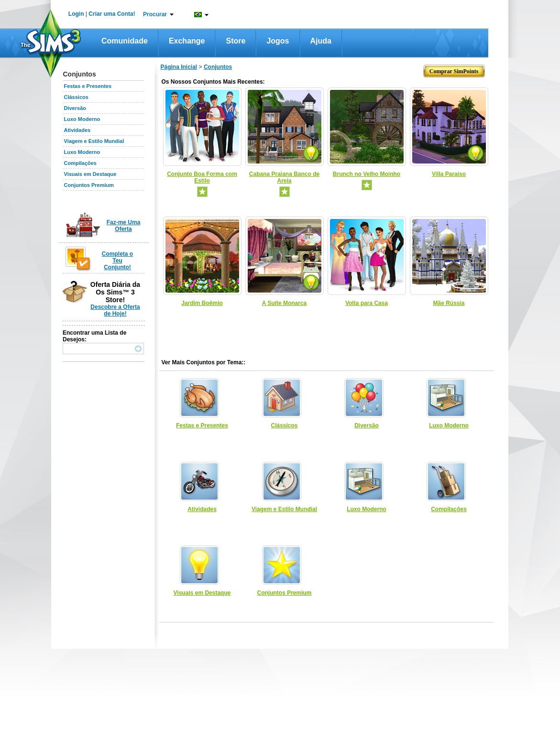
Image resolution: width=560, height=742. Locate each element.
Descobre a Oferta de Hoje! (115, 310)
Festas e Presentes (88, 86)
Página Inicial (179, 67)
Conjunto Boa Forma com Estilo (202, 177)
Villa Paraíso (449, 174)
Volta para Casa (367, 303)
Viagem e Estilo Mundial (94, 141)
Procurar (155, 14)
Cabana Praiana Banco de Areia (284, 177)
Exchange (187, 41)
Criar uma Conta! (112, 14)
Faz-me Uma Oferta (124, 226)
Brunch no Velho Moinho (367, 174)
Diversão (75, 108)
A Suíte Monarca (285, 303)
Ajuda (321, 41)
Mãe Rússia (449, 303)
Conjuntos (218, 67)
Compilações (80, 163)
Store (236, 41)
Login (76, 14)
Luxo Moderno (82, 119)
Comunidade (125, 41)
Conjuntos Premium (89, 185)
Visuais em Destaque (90, 174)
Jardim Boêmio (202, 303)
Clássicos (76, 97)
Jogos (278, 41)
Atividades (77, 130)
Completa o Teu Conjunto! (117, 261)
